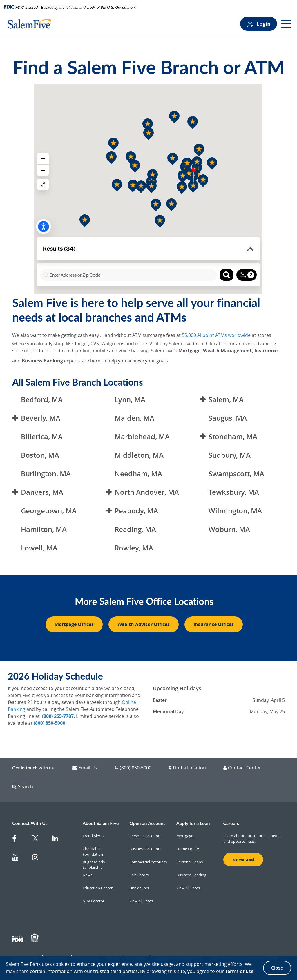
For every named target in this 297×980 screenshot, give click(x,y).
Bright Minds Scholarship (94, 865)
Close (277, 968)
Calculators (139, 875)
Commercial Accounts (148, 862)
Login (259, 24)
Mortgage (185, 836)
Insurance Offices (214, 624)
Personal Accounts (145, 836)
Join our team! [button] (243, 859)
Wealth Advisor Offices (144, 624)
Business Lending (191, 875)
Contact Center (242, 768)
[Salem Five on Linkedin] (59, 840)
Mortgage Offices (74, 624)
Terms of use (239, 971)
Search (23, 786)
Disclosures (139, 888)
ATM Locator (94, 901)
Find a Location (187, 768)
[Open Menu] (286, 24)
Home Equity (188, 849)
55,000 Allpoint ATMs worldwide (216, 335)
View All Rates (141, 901)
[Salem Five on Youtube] (19, 858)
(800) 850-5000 (49, 723)
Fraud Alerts (93, 836)
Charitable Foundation (93, 852)
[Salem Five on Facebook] (19, 840)
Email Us (85, 768)
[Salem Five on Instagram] (39, 858)
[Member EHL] (35, 938)
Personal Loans (190, 862)
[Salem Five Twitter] (39, 840)
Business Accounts (145, 849)
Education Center (98, 888)
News (87, 875)
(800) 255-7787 (58, 716)
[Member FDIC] (19, 938)
